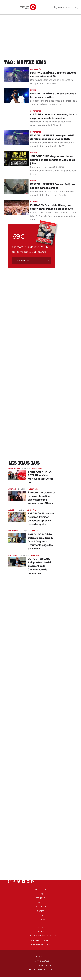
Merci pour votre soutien (41, 970)
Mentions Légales (40, 961)
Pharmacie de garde (41, 940)
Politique (40, 894)
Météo (41, 927)
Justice (40, 911)
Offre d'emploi (41, 932)
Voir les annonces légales (40, 945)
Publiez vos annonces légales (40, 936)
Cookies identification (41, 965)
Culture (41, 915)
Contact (41, 957)
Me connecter (65, 7)
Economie (40, 898)
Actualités (40, 889)
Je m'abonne (22, 260)
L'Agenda (41, 920)
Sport (40, 902)
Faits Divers (40, 907)
